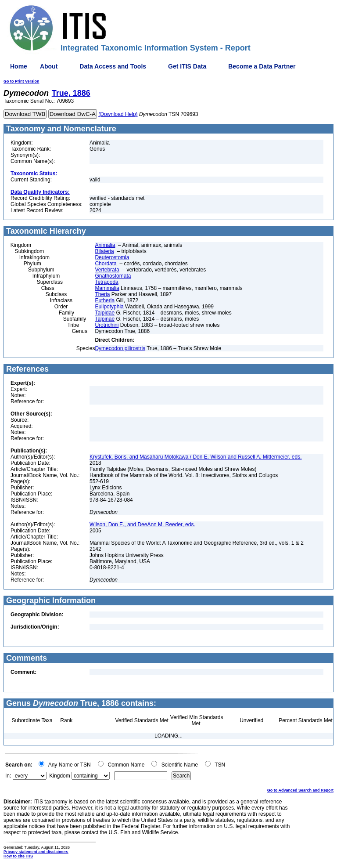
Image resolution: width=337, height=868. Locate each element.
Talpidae (105, 313)
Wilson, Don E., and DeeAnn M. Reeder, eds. (142, 524)
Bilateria (104, 251)
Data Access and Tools (113, 66)
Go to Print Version (22, 81)
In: (8, 776)
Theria (102, 294)
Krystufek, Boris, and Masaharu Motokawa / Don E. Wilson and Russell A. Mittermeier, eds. (196, 457)
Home (19, 66)
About (49, 66)
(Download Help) (118, 114)
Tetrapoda (106, 282)
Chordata (106, 264)
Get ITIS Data (187, 66)
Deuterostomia (112, 257)
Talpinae (105, 319)
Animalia (105, 245)
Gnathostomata (113, 276)
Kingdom (59, 776)
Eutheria (105, 300)
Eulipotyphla (109, 307)
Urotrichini (107, 325)
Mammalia (107, 288)
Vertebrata (107, 270)
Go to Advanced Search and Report (300, 790)
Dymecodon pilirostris (120, 348)
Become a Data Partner (262, 66)
